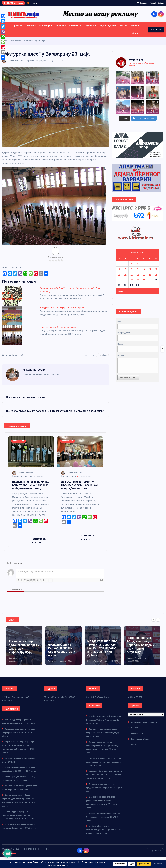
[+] (55, 584)
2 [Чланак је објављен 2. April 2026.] (138, 267)
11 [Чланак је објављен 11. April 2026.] (150, 272)
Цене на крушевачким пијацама (21, 762)
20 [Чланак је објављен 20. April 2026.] (119, 283)
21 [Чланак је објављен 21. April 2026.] (125, 283)
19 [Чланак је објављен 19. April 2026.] (156, 278)
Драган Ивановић (55, 662)
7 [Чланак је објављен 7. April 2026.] (125, 272)
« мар (121, 294)
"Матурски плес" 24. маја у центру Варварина (62, 311)
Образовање (74, 29)
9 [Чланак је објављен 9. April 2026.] (138, 272)
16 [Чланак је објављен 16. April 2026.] (138, 278)
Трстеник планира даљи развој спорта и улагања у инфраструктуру (104, 737)
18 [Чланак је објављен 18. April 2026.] (150, 278)
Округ (101, 29)
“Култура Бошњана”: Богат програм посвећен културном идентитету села (102, 766)
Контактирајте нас (129, 387)
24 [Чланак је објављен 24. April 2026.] (144, 283)
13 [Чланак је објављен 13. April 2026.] (119, 278)
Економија (44, 29)
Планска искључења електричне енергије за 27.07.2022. (14, 736)
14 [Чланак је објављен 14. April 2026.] (125, 278)
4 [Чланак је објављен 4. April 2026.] (150, 267)
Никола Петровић (12, 64)
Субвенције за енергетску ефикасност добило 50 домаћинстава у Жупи (101, 837)
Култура (112, 29)
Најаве (104, 358)
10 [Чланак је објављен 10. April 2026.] (144, 272)
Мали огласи (138, 737)
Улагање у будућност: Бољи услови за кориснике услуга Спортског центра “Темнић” (102, 779)
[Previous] (154, 623)
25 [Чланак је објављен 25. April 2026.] (150, 283)
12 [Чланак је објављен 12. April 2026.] (156, 272)
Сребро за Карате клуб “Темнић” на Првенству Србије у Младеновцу (23, 651)
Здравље (89, 29)
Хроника (135, 29)
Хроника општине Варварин (146, 726)
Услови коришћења (141, 743)
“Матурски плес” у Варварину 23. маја (28, 44)
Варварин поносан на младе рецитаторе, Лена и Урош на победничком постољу (102, 808)
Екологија (31, 29)
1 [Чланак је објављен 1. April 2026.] (132, 267)
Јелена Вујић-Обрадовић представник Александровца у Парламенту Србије (18, 826)
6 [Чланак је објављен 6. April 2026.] (119, 272)
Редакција (92, 665)
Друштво (17, 29)
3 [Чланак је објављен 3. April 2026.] (144, 267)
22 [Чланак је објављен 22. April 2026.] (132, 283)
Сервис (135, 732)
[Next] (158, 623)
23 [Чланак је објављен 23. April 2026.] (138, 283)
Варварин (91, 358)
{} (51, 584)
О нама (135, 748)
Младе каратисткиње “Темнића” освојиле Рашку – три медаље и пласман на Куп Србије (142, 649)
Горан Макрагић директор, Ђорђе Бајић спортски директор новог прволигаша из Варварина (19, 749)
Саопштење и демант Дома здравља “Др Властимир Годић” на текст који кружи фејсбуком (19, 810)
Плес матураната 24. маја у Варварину (58, 330)
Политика (59, 29)
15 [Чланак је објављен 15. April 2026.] (132, 278)
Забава (123, 29)
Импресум (156, 33)
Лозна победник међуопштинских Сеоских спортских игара (101, 654)
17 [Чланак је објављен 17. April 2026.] (144, 278)
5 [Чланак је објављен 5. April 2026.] (156, 267)
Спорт (136, 37)
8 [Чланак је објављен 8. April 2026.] (132, 272)
